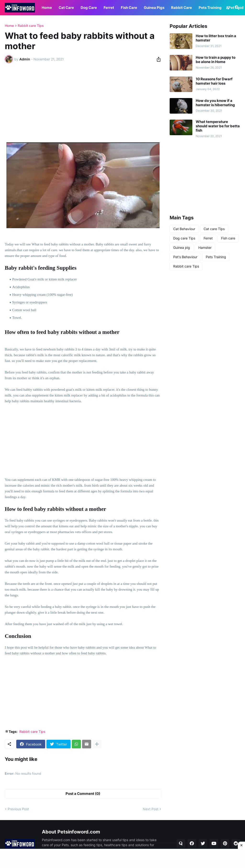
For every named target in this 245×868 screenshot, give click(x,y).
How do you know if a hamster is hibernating (215, 103)
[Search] (236, 8)
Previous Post (18, 809)
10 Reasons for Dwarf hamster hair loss (214, 81)
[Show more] (97, 744)
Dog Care (89, 8)
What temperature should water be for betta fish (218, 126)
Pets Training (210, 8)
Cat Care (66, 8)
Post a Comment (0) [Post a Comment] (83, 794)
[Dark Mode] (228, 8)
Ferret (109, 8)
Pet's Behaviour (185, 257)
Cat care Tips (214, 229)
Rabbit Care (181, 8)
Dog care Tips (184, 238)
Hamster (205, 248)
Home (47, 8)
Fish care (228, 238)
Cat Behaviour (184, 229)
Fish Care (129, 8)
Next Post (151, 809)
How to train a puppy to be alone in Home (216, 60)
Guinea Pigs (154, 8)
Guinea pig (182, 248)
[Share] (157, 59)
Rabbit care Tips (31, 26)
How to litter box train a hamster (216, 38)
